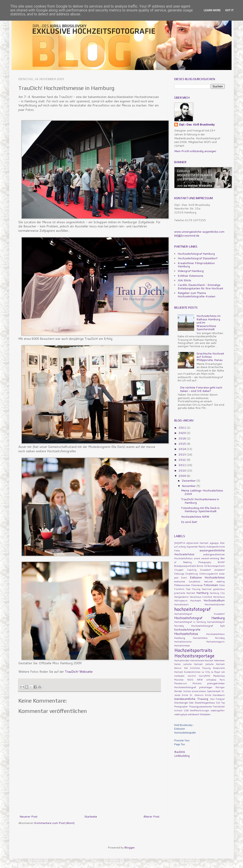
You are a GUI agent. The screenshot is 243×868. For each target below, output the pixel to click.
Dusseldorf (206, 570)
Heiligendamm (181, 597)
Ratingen (220, 687)
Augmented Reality (196, 547)
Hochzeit (196, 600)
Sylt (218, 703)
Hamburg (202, 593)
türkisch (178, 710)
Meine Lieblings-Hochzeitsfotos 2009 (202, 492)
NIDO (190, 680)
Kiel (186, 668)
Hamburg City (217, 593)
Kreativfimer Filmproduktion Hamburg (196, 265)
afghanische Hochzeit (197, 543)
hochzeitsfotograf (192, 609)
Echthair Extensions (191, 276)
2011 (183, 465)
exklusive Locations (187, 581)
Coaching (192, 570)
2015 (183, 444)
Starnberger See (184, 702)
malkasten (179, 676)
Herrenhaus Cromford (201, 597)
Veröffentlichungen (200, 710)
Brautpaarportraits (185, 566)
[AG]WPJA (180, 543)
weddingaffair (218, 710)
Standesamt (219, 695)
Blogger (130, 847)
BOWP (221, 562)
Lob (223, 672)
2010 (183, 470)
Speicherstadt (214, 691)
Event (184, 578)
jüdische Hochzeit (215, 664)
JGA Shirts (184, 280)
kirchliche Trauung (200, 668)
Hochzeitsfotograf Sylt (208, 626)
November (189, 486)
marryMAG (204, 676)
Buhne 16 (202, 566)
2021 (183, 428)
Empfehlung (192, 574)
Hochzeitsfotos (186, 634)
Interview (219, 660)
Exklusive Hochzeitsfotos (207, 577)
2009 (183, 476)
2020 (183, 433)
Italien (177, 664)
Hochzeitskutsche (183, 642)
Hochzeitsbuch (181, 604)
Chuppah (179, 570)
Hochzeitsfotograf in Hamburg (190, 622)
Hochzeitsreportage (194, 656)
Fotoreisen (211, 585)
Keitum (178, 668)
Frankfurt (179, 589)
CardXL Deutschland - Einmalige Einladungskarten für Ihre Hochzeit (200, 286)
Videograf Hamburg (191, 271)
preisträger (206, 687)
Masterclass (219, 676)
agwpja (214, 543)
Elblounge (179, 574)
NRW (200, 680)
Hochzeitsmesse (182, 645)
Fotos (222, 585)
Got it (229, 10)
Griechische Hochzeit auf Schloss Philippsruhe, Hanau (210, 357)
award (197, 558)
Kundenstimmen (192, 672)
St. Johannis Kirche (200, 695)
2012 (183, 460)
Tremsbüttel (219, 706)
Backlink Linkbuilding (182, 754)
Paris (222, 680)
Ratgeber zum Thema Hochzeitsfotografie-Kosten (196, 294)
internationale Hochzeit (201, 660)
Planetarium (181, 683)
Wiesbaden (205, 714)
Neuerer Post (28, 816)
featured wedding (214, 581)
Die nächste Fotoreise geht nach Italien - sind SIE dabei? (201, 389)
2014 (183, 449)
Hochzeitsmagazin (215, 642)
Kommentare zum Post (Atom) (54, 823)
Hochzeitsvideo (182, 660)
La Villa (206, 672)
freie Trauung (193, 589)
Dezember (189, 481)
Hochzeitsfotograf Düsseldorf (197, 258)
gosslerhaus (219, 589)
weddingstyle (181, 714)
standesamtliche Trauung (191, 699)
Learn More (212, 10)
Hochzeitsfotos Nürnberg (209, 638)
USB (186, 710)
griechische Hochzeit (185, 593)
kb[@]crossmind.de (187, 236)
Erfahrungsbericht (209, 574)
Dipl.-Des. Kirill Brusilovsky (197, 125)
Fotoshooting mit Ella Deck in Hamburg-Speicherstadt (200, 509)
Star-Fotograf (217, 699)
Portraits (197, 683)
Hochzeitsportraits (193, 650)
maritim (192, 676)
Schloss (187, 691)
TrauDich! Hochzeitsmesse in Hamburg (200, 501)
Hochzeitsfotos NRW (195, 517)
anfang (182, 547)
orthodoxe (211, 680)
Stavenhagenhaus (205, 702)
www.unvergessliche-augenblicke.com (199, 232)
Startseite (91, 816)
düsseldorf (220, 570)
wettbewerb (193, 714)
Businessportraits (216, 566)
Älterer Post (151, 816)
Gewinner (207, 589)
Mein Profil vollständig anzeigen (195, 151)
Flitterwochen (182, 585)
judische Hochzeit (193, 664)
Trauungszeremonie (200, 706)
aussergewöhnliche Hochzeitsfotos (199, 552)
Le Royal (216, 672)
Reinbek (178, 691)
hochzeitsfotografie (187, 629)
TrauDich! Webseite (79, 672)
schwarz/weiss (199, 691)
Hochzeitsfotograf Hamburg (196, 254)
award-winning (210, 558)
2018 (183, 438)
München (179, 680)
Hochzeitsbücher (215, 604)
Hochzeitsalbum (214, 600)
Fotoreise (197, 585)
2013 (183, 454)
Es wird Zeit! (189, 522)
